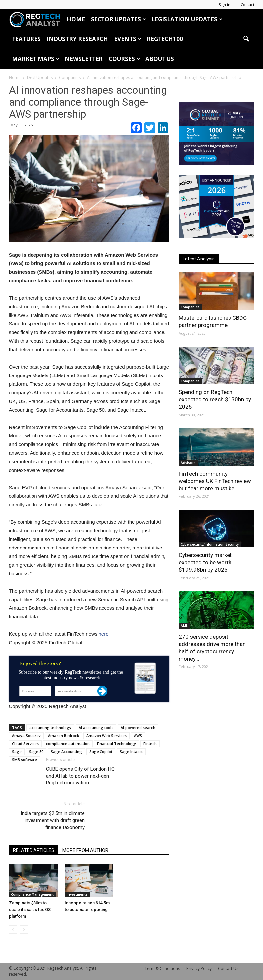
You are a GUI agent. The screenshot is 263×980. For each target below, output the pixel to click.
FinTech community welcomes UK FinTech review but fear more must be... (215, 481)
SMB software (25, 759)
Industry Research (77, 39)
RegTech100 (165, 39)
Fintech (150, 744)
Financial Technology (116, 744)
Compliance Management (32, 894)
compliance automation (68, 744)
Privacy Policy (199, 969)
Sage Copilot (101, 751)
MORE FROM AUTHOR (85, 850)
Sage (17, 751)
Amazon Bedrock (64, 736)
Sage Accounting (66, 751)
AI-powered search (138, 728)
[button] (246, 39)
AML (184, 626)
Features (26, 39)
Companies (190, 307)
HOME (76, 19)
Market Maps (36, 59)
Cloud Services (25, 744)
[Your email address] (79, 691)
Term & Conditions (162, 969)
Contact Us (228, 969)
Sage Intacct (131, 751)
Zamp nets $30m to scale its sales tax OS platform (30, 910)
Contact (248, 4)
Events (128, 39)
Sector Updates (118, 19)
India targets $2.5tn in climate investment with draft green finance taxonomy (53, 820)
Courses (124, 59)
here (103, 634)
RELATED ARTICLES (34, 850)
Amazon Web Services (106, 736)
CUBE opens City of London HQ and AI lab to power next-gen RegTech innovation (80, 776)
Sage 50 (36, 751)
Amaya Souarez (26, 736)
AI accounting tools (96, 728)
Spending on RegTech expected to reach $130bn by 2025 (215, 399)
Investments (77, 894)
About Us (160, 59)
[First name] (35, 691)
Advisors (188, 463)
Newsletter (84, 59)
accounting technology (50, 728)
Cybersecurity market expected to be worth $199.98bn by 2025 (205, 562)
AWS (138, 736)
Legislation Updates (187, 19)
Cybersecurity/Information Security (210, 544)
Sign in (224, 4)
